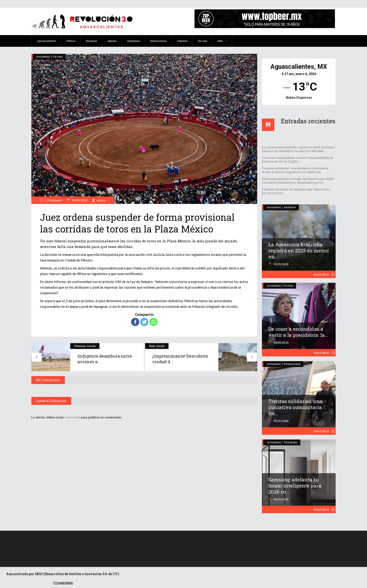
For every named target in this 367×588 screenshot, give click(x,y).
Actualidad (43, 56)
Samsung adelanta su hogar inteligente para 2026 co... (295, 486)
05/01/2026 (281, 264)
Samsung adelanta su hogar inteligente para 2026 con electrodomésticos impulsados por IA (298, 181)
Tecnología (291, 442)
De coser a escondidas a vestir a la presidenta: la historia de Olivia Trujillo (297, 160)
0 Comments (54, 200)
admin (101, 200)
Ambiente (290, 207)
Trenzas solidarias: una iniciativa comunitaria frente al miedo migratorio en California (295, 170)
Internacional (292, 364)
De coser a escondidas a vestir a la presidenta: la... (298, 332)
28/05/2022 (79, 200)
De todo (58, 56)
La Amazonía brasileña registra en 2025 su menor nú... (299, 250)
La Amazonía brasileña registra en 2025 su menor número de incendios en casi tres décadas (298, 149)
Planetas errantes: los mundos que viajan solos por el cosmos (296, 191)
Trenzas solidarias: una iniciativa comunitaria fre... (295, 407)
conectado (72, 417)
